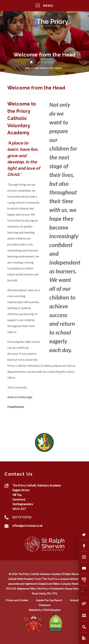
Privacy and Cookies (17, 600)
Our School (46, 62)
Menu (44, 6)
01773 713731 (22, 517)
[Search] (84, 627)
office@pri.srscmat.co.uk (27, 526)
